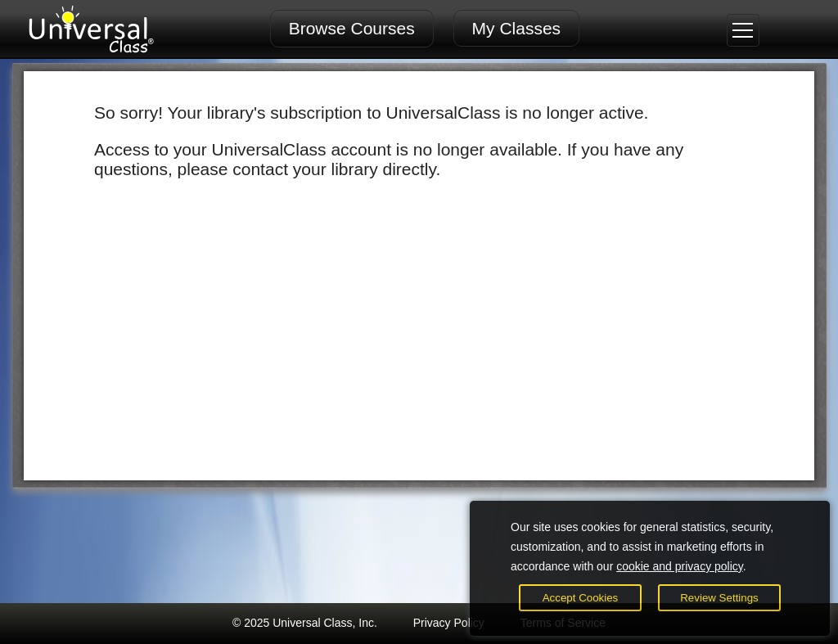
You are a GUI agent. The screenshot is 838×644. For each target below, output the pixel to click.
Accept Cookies (581, 598)
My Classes (517, 28)
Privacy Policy (449, 623)
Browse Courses (352, 28)
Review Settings (719, 598)
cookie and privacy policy (680, 566)
